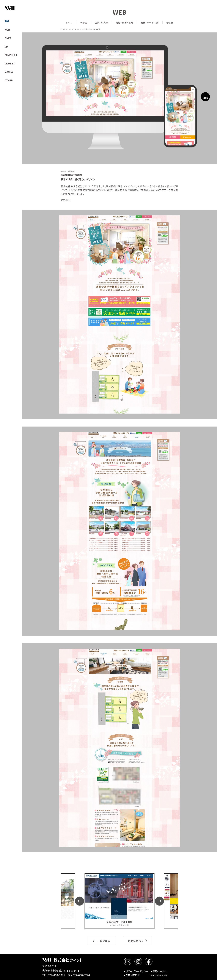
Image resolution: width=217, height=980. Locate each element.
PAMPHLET (11, 55)
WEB (7, 30)
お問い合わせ (136, 941)
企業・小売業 (102, 22)
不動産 (84, 22)
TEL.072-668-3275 (54, 975)
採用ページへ (159, 971)
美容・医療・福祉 (124, 22)
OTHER (9, 80)
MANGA (9, 72)
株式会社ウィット (68, 960)
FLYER (8, 38)
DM (6, 46)
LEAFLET (10, 63)
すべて (69, 22)
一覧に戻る (104, 941)
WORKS (71, 29)
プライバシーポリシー (136, 971)
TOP (7, 21)
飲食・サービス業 (150, 22)
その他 (170, 22)
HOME (63, 29)
